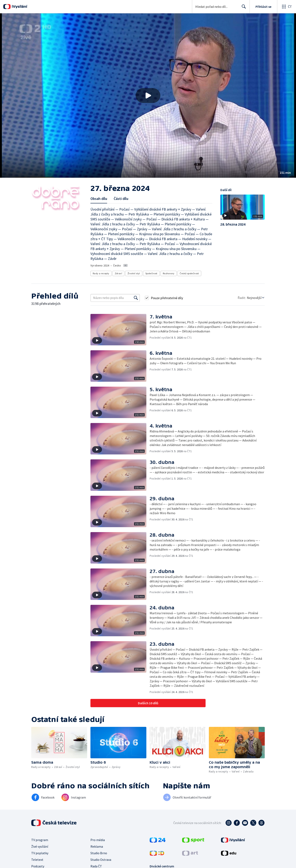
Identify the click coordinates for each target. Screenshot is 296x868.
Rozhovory (169, 273)
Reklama (97, 846)
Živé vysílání (40, 846)
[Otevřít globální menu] (287, 7)
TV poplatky (40, 853)
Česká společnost (189, 273)
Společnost (151, 273)
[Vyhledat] (136, 298)
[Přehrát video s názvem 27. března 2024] (148, 96)
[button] (148, 96)
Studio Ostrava (101, 860)
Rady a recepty (101, 273)
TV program (40, 840)
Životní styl (134, 273)
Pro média (98, 840)
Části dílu (121, 199)
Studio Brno (99, 853)
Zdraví (118, 273)
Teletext (37, 860)
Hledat (243, 8)
